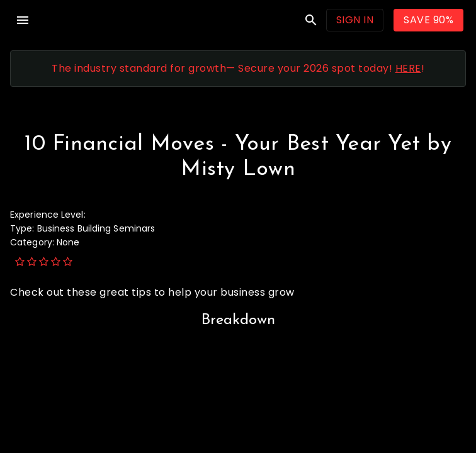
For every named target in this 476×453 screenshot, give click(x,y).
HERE (408, 68)
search (311, 20)
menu (23, 20)
